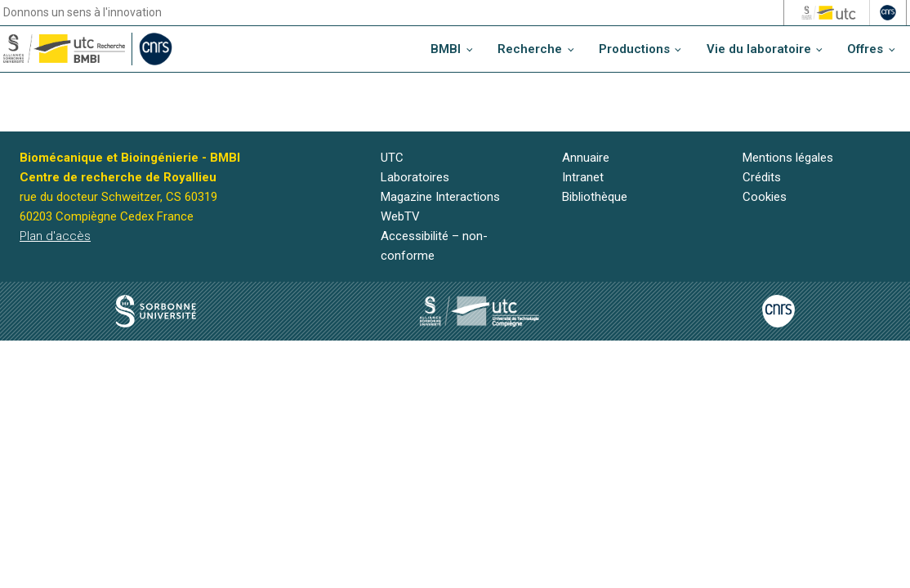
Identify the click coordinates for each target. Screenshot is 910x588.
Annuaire (586, 158)
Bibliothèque (595, 197)
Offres (865, 49)
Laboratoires (415, 177)
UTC (392, 158)
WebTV (400, 216)
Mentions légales (788, 158)
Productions (634, 49)
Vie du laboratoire (759, 49)
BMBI (446, 49)
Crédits (762, 177)
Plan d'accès (55, 236)
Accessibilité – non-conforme (434, 246)
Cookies (765, 197)
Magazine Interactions (440, 197)
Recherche (530, 49)
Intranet (583, 177)
